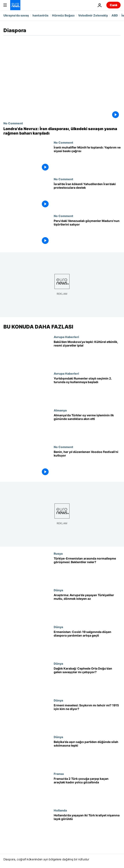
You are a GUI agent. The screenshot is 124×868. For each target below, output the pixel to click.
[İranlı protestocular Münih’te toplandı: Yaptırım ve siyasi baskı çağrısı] (87, 159)
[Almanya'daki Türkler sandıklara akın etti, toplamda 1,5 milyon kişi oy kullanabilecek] (87, 427)
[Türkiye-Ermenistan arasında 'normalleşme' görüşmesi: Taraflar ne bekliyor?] (87, 570)
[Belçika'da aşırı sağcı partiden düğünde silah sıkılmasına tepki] (87, 754)
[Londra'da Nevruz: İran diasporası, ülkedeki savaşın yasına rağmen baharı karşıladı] (62, 131)
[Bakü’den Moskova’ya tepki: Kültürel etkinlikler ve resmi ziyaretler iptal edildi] (87, 354)
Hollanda (60, 810)
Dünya (58, 590)
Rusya (58, 553)
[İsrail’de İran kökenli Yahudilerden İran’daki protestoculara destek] (87, 196)
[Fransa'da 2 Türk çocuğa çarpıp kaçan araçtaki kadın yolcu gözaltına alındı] (87, 790)
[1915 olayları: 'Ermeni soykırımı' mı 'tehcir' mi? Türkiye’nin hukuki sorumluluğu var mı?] (87, 717)
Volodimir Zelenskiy (93, 15)
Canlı (113, 5)
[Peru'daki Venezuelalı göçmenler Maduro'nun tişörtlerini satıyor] (87, 232)
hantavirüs (40, 15)
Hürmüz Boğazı (63, 15)
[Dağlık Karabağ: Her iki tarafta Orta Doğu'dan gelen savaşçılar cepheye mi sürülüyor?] (87, 680)
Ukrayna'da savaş (16, 15)
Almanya (60, 410)
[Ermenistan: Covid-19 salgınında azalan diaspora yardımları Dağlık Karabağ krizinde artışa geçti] (87, 644)
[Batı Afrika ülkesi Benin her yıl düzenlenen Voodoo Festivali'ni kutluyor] (87, 464)
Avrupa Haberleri (66, 337)
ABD (115, 15)
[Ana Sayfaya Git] (15, 5)
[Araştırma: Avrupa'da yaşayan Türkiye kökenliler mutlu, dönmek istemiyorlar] (87, 607)
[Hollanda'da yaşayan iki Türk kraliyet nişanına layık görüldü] (87, 827)
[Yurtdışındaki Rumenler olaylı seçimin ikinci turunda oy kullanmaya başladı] (87, 390)
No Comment (13, 123)
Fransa (59, 774)
